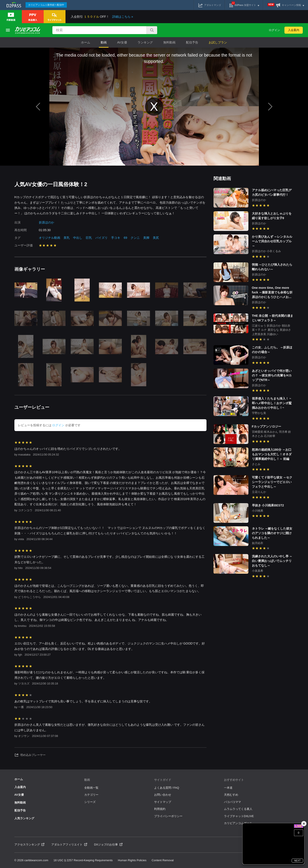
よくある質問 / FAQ (167, 788)
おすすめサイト (234, 780)
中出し (78, 238)
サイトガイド (163, 780)
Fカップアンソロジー (267, 426)
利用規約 (160, 809)
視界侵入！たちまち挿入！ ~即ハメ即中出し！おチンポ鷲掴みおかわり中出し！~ (272, 403)
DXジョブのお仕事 (108, 845)
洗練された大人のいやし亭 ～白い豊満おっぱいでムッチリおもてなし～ (272, 561)
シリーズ (90, 802)
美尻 (156, 238)
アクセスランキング (29, 845)
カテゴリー (91, 795)
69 (126, 238)
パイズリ (102, 238)
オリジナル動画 (50, 238)
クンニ (135, 238)
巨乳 (89, 238)
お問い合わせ (163, 795)
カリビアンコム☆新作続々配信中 (46, 5)
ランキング (145, 42)
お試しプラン (218, 42)
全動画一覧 (91, 788)
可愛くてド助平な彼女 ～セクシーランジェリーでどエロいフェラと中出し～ (272, 482)
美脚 (146, 238)
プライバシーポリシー (168, 816)
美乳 (67, 238)
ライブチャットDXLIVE (239, 816)
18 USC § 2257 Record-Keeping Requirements (83, 860)
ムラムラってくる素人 (238, 809)
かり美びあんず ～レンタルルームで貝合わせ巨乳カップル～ (272, 241)
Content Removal (163, 860)
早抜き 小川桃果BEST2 (268, 505)
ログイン (274, 30)
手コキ (116, 238)
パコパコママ (232, 802)
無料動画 (169, 42)
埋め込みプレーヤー (30, 755)
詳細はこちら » (123, 17)
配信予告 (192, 42)
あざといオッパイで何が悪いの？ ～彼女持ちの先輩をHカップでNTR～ (272, 375)
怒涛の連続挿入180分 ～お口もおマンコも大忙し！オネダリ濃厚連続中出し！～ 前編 (272, 454)
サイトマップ (163, 802)
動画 (104, 42)
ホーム (86, 42)
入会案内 (294, 30)
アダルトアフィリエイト (69, 845)
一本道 (228, 788)
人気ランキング (24, 818)
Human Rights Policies (132, 860)
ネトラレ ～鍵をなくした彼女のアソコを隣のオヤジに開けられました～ (272, 533)
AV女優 (122, 42)
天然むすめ (231, 795)
